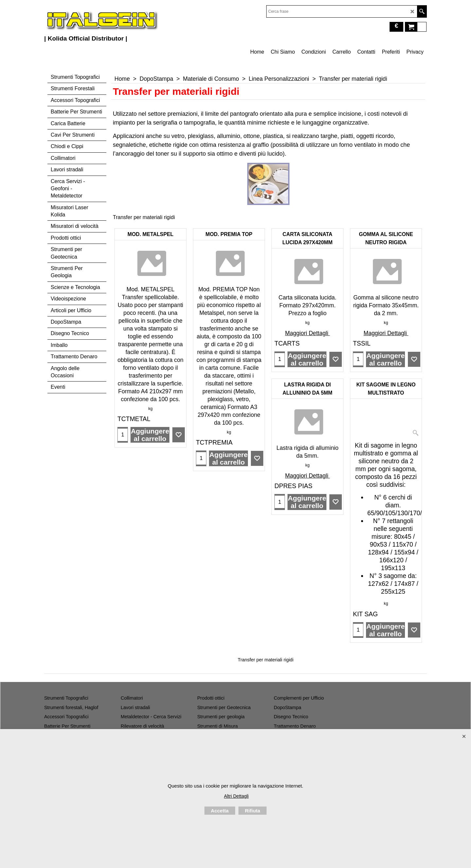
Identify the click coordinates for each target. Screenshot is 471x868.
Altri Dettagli (236, 796)
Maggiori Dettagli (308, 333)
